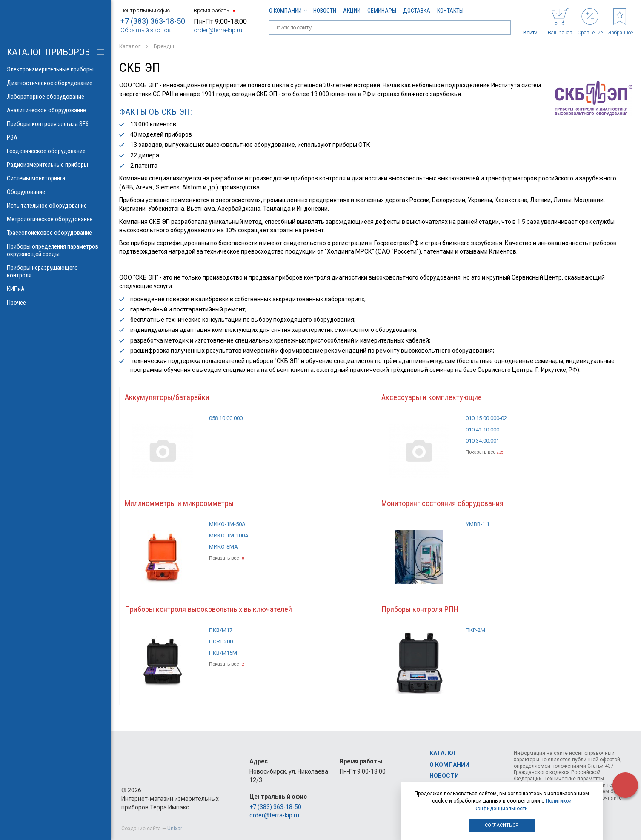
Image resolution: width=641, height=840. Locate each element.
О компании (288, 11)
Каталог (443, 754)
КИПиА (55, 289)
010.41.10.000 (485, 432)
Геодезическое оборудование (55, 151)
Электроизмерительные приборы (55, 69)
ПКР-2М (477, 636)
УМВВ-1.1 (479, 529)
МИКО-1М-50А (230, 529)
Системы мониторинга (55, 178)
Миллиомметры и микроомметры (184, 506)
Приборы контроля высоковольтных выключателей (216, 614)
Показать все (486, 457)
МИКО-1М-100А (232, 540)
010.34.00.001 (485, 445)
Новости (325, 11)
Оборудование (55, 192)
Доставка (417, 11)
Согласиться (502, 825)
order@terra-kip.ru (218, 30)
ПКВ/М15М (225, 660)
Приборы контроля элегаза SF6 (55, 124)
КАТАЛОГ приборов (48, 52)
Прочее (55, 303)
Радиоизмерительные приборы (55, 165)
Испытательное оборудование (55, 206)
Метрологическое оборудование (55, 219)
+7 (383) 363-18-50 (153, 21)
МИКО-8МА (225, 553)
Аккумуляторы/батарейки (170, 398)
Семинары (382, 11)
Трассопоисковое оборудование (55, 233)
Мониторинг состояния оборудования (446, 506)
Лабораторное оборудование (55, 97)
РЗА (55, 137)
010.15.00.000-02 (489, 420)
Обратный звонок (146, 30)
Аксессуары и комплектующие (435, 398)
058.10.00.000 (228, 420)
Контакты (450, 11)
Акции (352, 11)
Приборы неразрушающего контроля (55, 271)
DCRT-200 (223, 649)
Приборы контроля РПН (424, 614)
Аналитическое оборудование (55, 110)
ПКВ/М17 (222, 636)
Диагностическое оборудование (55, 83)
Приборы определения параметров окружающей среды (55, 250)
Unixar (175, 829)
